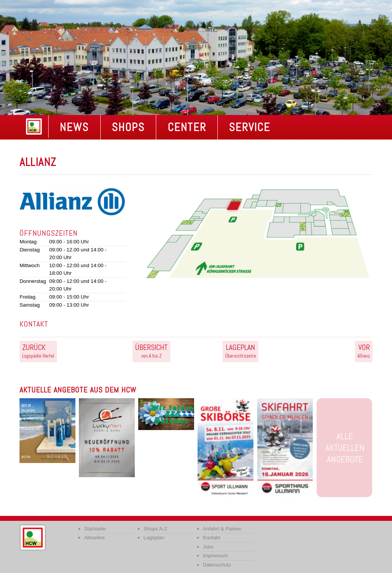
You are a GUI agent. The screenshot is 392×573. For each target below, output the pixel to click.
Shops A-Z (155, 529)
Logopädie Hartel (38, 351)
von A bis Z (151, 351)
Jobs (208, 547)
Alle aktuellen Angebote (345, 448)
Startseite (95, 529)
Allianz (364, 351)
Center (187, 127)
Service (250, 127)
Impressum (216, 556)
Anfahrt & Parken (222, 529)
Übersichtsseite (241, 351)
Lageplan (154, 538)
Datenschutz (217, 565)
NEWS (74, 127)
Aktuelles (95, 538)
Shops (128, 127)
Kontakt (212, 538)
